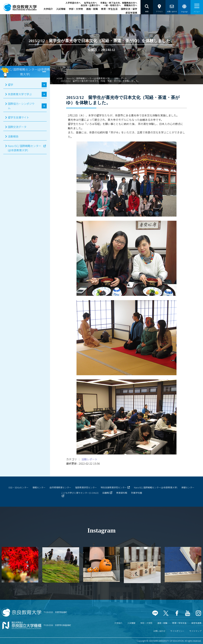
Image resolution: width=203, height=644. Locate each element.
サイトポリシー (177, 631)
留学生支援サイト (18, 117)
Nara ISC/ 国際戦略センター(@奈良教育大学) (88, 78)
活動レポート (120, 78)
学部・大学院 (76, 9)
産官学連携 (131, 13)
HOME (60, 78)
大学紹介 (48, 9)
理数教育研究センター (86, 487)
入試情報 (61, 9)
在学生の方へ (90, 3)
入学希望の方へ (73, 3)
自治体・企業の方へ (90, 5)
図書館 (106, 493)
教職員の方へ (131, 5)
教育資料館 (122, 493)
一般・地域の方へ (112, 5)
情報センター (39, 487)
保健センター (188, 487)
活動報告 (13, 136)
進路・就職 (92, 9)
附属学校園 (137, 493)
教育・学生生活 (109, 9)
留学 (10, 85)
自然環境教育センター (60, 487)
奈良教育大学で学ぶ (20, 94)
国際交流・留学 (129, 9)
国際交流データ (17, 127)
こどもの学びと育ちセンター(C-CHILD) (80, 493)
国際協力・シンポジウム (21, 106)
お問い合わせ (159, 631)
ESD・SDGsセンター (19, 487)
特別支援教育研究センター (114, 487)
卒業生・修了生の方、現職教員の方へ (119, 3)
